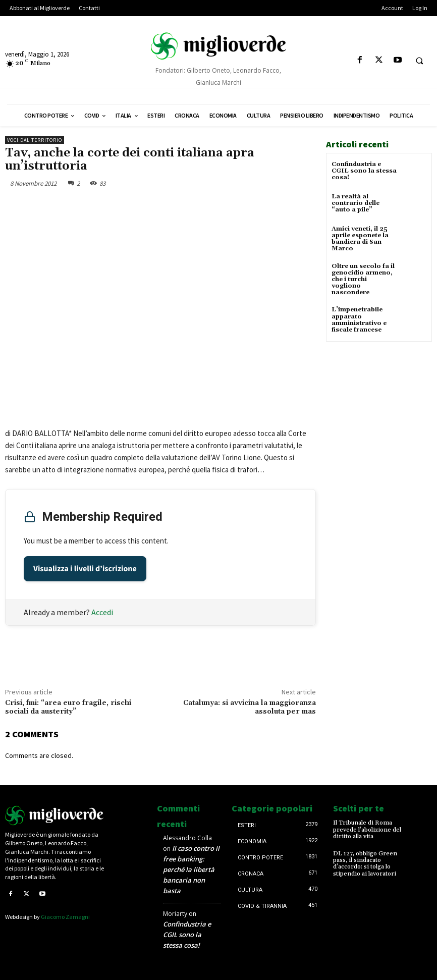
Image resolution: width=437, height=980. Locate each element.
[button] (419, 61)
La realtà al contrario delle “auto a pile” (356, 203)
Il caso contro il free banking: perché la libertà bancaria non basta (191, 869)
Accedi (102, 612)
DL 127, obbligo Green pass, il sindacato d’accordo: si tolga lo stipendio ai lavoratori (365, 864)
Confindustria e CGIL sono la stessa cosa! (364, 171)
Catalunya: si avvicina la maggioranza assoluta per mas (250, 707)
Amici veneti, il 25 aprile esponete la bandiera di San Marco (360, 239)
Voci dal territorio (35, 140)
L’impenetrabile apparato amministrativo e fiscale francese (359, 320)
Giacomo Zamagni (65, 917)
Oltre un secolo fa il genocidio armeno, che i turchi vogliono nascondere (363, 280)
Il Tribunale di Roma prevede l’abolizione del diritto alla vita (367, 829)
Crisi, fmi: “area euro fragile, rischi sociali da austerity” (68, 707)
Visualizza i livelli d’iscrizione (85, 569)
